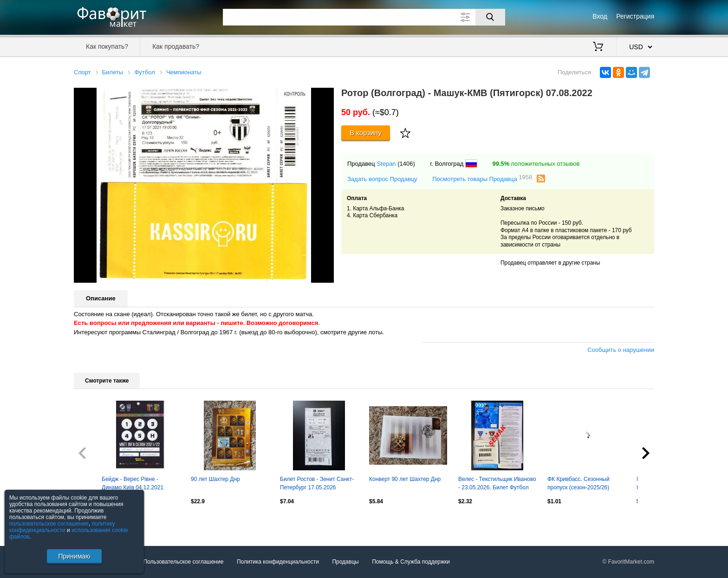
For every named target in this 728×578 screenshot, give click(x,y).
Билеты (113, 72)
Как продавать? (176, 46)
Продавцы (345, 562)
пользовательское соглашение (49, 524)
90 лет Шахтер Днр (215, 479)
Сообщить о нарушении (621, 350)
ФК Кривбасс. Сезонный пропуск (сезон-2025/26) (578, 483)
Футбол (144, 72)
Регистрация (635, 16)
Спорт (82, 72)
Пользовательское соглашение (184, 562)
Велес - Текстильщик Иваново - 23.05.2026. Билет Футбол (497, 483)
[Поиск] (490, 17)
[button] (325, 96)
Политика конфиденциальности (278, 562)
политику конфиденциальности (62, 527)
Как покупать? (107, 46)
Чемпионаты (184, 72)
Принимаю (74, 556)
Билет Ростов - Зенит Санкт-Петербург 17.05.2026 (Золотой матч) (317, 484)
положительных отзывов (536, 164)
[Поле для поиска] (364, 17)
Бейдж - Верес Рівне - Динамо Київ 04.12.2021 (133, 483)
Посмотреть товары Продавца (482, 179)
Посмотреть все (94, 521)
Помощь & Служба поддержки (411, 562)
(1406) (406, 164)
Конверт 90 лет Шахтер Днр (405, 479)
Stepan (386, 164)
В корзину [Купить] (366, 133)
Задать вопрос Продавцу (382, 179)
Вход (600, 16)
